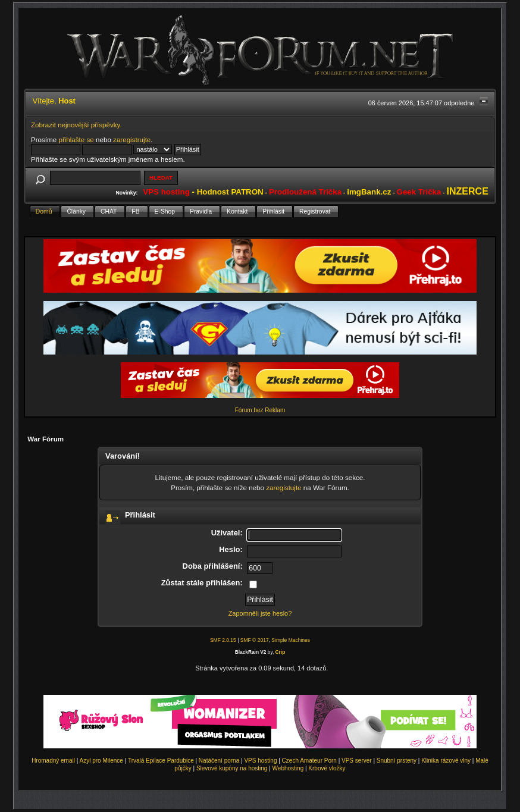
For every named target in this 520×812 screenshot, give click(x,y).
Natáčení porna (219, 761)
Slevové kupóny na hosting (232, 768)
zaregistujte (284, 487)
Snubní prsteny (397, 761)
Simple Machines (291, 640)
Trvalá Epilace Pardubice (161, 761)
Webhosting (288, 768)
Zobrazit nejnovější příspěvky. (76, 125)
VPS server (357, 761)
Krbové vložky (327, 768)
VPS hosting (260, 761)
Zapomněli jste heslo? (260, 613)
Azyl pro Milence (101, 761)
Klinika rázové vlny (446, 761)
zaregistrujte (132, 139)
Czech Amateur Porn (309, 761)
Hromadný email (53, 761)
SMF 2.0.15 (223, 640)
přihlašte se (76, 139)
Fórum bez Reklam (260, 410)
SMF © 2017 (255, 640)
